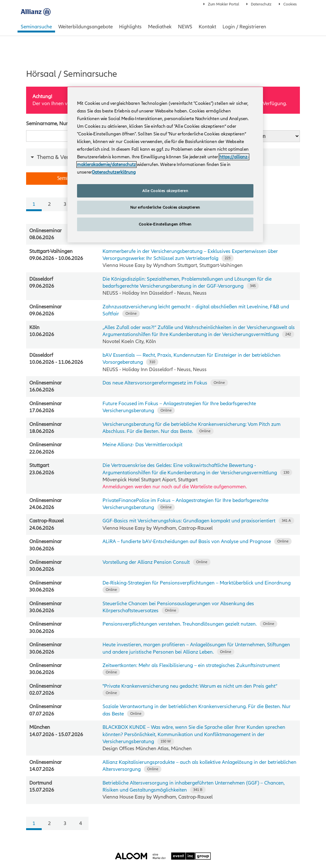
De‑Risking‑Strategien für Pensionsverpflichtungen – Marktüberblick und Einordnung (197, 583)
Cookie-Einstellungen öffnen (165, 224)
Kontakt (207, 27)
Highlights (130, 27)
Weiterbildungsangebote (85, 27)
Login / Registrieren (244, 27)
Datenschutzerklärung (114, 172)
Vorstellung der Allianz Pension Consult (146, 562)
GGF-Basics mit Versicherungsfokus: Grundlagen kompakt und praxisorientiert (189, 521)
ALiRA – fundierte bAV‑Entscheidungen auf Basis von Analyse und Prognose (187, 542)
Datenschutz (259, 4)
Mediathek (160, 27)
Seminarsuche (36, 27)
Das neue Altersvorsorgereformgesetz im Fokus (155, 383)
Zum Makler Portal (221, 4)
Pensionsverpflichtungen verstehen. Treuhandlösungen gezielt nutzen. (180, 624)
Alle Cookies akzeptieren (165, 191)
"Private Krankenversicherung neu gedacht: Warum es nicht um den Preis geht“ (190, 686)
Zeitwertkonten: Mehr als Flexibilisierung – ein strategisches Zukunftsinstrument (191, 665)
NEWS (185, 27)
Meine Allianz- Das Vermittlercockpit (142, 445)
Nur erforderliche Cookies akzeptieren (165, 207)
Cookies (288, 4)
